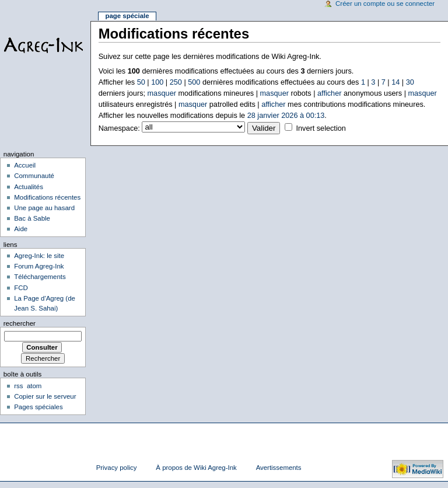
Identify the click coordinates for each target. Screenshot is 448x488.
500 (194, 82)
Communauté (34, 176)
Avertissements (279, 468)
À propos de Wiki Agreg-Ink (196, 468)
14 (395, 82)
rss (18, 386)
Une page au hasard (44, 208)
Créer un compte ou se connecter (385, 4)
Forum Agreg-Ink (39, 266)
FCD (21, 288)
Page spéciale (127, 16)
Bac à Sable (32, 218)
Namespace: (119, 128)
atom (34, 386)
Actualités (29, 187)
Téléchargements (40, 277)
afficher (329, 93)
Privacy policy (117, 468)
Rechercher (20, 323)
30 (410, 82)
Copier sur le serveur (45, 396)
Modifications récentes (47, 197)
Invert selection (321, 128)
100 (157, 82)
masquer (162, 93)
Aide (21, 229)
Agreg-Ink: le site (39, 256)
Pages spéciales (38, 407)
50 (141, 82)
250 (176, 82)
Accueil (25, 165)
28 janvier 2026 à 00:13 (286, 116)
